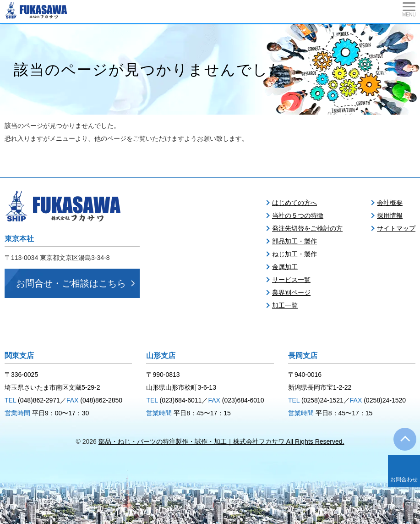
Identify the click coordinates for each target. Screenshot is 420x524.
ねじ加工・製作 (295, 254)
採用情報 (390, 215)
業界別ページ (291, 292)
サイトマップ (396, 228)
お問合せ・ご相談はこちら (71, 283)
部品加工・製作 (295, 241)
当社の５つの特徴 (298, 215)
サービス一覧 (291, 280)
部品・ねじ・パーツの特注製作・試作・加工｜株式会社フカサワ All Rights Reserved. (221, 441)
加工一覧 (285, 305)
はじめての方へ (295, 203)
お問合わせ (404, 480)
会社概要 (390, 203)
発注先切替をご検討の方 (307, 228)
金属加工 (285, 267)
